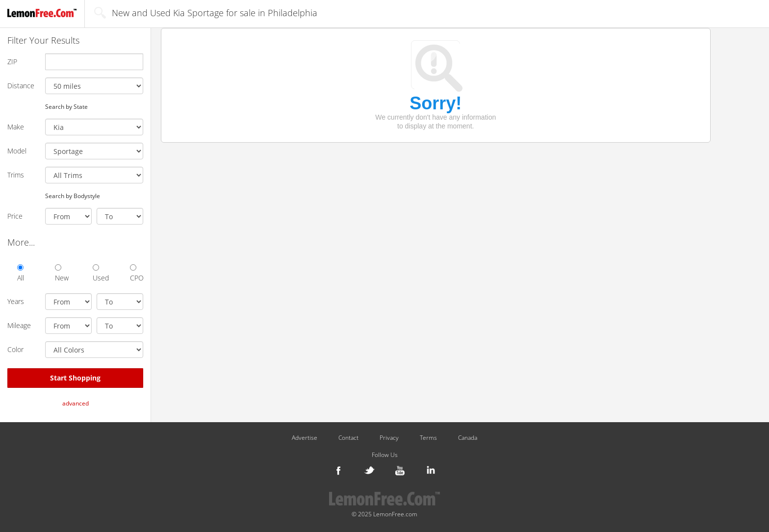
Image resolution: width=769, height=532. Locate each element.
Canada (468, 438)
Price (15, 216)
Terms (428, 438)
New (62, 273)
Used (99, 273)
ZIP (12, 62)
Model (17, 151)
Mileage (19, 325)
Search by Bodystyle (73, 196)
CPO (137, 273)
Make (16, 127)
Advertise (305, 438)
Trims (16, 175)
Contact (348, 438)
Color (15, 349)
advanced (76, 403)
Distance (21, 86)
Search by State (66, 106)
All (21, 273)
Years (16, 301)
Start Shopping (75, 378)
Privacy (389, 438)
